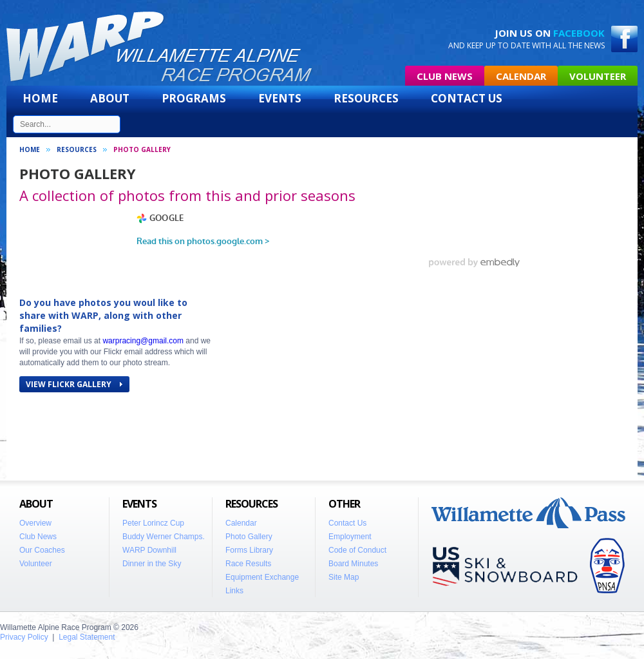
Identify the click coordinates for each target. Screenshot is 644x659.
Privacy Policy (24, 637)
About (110, 98)
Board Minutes (353, 564)
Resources (366, 98)
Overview (35, 523)
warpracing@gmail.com (143, 341)
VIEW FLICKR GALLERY (74, 384)
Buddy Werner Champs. (164, 537)
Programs (194, 98)
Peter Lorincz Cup (153, 523)
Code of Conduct (357, 550)
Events (280, 98)
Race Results (248, 564)
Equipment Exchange (262, 577)
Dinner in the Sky (152, 564)
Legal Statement (87, 637)
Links (234, 591)
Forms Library (249, 550)
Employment (350, 537)
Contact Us (467, 98)
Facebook (579, 33)
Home (40, 98)
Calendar (521, 76)
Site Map (344, 577)
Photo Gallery (249, 537)
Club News (445, 76)
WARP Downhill (149, 550)
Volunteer (598, 76)
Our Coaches (42, 550)
